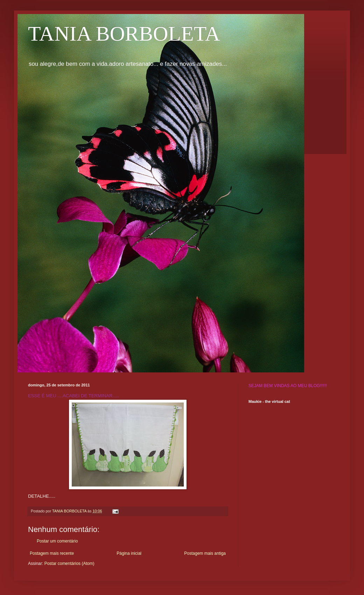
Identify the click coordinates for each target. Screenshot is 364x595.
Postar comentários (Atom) (69, 563)
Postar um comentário (57, 541)
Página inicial (129, 553)
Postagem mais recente (52, 553)
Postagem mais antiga (205, 553)
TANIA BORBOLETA (124, 34)
